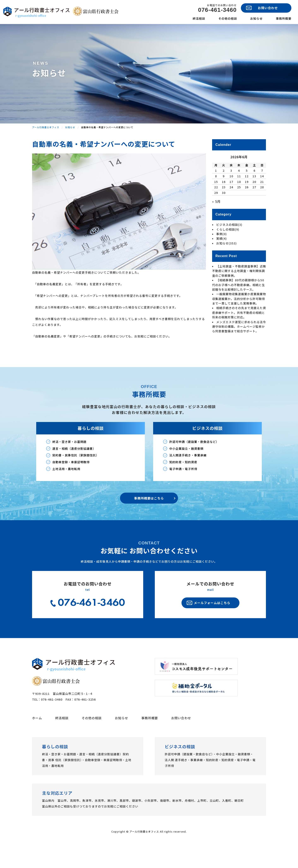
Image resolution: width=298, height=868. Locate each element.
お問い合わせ (181, 738)
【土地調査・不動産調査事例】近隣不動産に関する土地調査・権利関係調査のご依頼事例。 (239, 291)
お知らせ (256, 18)
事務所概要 (284, 18)
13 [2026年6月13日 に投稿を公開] (254, 196)
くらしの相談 (228, 249)
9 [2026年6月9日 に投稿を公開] (224, 196)
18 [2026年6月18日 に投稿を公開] (239, 202)
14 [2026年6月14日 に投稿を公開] (262, 196)
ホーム (37, 738)
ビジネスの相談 (229, 244)
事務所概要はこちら (149, 518)
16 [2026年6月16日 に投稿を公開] (224, 202)
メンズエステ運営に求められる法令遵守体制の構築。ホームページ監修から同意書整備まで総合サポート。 (239, 346)
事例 (222, 254)
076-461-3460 (217, 10)
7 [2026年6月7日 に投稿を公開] (262, 190)
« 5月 (216, 221)
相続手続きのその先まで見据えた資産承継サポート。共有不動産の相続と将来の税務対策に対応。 (239, 333)
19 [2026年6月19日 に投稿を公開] (247, 202)
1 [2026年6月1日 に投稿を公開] (216, 190)
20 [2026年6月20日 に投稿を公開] (254, 202)
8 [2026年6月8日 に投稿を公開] (216, 196)
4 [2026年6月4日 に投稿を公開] (239, 190)
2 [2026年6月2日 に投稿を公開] (224, 190)
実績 (222, 259)
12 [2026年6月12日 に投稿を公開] (247, 196)
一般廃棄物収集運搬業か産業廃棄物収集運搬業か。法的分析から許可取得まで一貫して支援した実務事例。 (239, 319)
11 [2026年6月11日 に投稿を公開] (239, 196)
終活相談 (199, 18)
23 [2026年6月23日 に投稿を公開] (224, 207)
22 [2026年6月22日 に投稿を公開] (216, 207)
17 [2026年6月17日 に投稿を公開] (231, 202)
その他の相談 (228, 18)
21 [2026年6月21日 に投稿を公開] (262, 202)
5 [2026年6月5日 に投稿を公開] (247, 190)
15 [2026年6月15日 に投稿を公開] (216, 202)
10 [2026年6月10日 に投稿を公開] (231, 196)
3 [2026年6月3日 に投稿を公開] (231, 190)
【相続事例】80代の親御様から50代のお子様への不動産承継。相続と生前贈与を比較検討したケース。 (239, 305)
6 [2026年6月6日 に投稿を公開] (254, 190)
